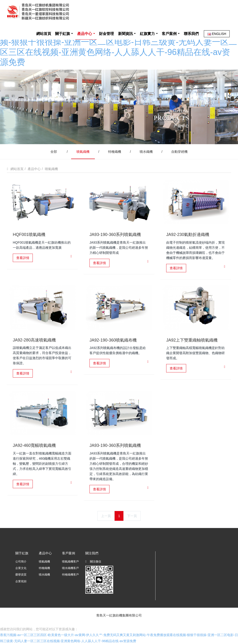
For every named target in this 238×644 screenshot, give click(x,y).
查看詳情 (23, 258)
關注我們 (92, 553)
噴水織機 (146, 152)
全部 (54, 152)
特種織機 (115, 152)
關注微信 (93, 562)
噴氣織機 (83, 152)
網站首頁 (44, 34)
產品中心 (34, 169)
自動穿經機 (179, 152)
